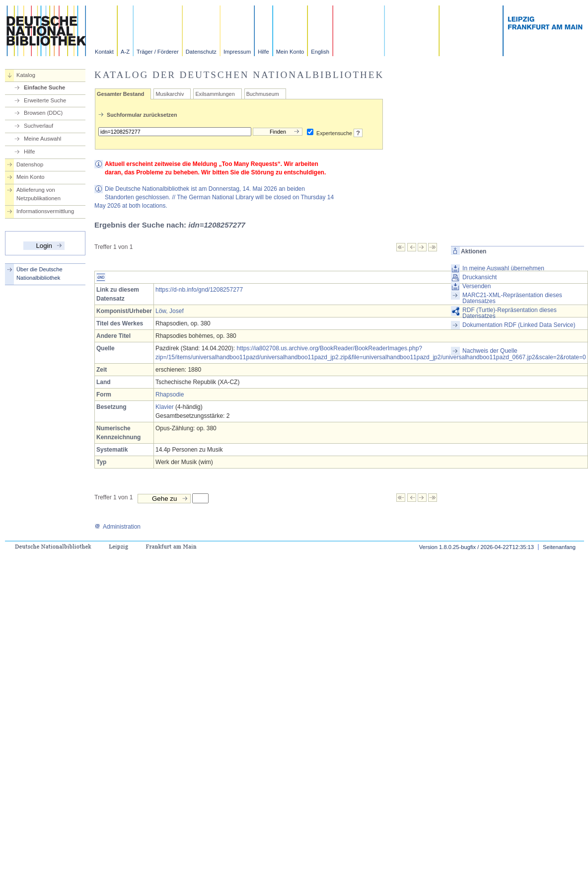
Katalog (26, 75)
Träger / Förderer (158, 52)
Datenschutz (201, 52)
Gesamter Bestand (120, 94)
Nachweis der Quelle (490, 351)
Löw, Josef (170, 311)
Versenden (477, 286)
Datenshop (30, 164)
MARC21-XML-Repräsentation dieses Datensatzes (512, 298)
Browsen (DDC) (43, 113)
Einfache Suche (44, 87)
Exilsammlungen (215, 94)
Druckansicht (479, 277)
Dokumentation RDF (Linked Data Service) (519, 325)
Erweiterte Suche (45, 100)
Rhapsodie (170, 395)
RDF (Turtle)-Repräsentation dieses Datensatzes (510, 313)
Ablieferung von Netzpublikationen (38, 194)
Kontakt (104, 52)
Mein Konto (290, 52)
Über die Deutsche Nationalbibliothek (39, 274)
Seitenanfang (559, 547)
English (320, 52)
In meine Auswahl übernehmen (503, 268)
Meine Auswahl (42, 139)
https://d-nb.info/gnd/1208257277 (199, 290)
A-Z (125, 52)
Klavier (165, 407)
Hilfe (263, 52)
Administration (117, 527)
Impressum (237, 52)
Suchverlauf (38, 126)
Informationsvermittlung (45, 211)
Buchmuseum (263, 94)
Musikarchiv (170, 94)
